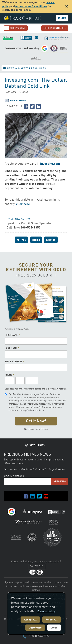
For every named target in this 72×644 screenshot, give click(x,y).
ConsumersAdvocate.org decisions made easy (57, 38)
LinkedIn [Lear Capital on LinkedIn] (33, 496)
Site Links (37, 446)
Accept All (30, 620)
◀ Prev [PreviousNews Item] (21, 240)
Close (54, 628)
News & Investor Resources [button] (26, 68)
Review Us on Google (45, 48)
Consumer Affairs (14, 48)
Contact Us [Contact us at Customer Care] (37, 567)
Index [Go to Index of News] (36, 240)
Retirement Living (32, 48)
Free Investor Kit (55, 28)
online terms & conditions (31, 6)
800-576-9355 (18, 28)
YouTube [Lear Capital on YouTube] (46, 496)
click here (23, 204)
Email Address (14, 362)
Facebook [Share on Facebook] (26, 107)
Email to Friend (18, 101)
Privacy (44, 429)
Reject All (52, 620)
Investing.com (50, 164)
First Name (12, 335)
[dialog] (36, 614)
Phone (9, 375)
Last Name (12, 348)
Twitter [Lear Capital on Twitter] (39, 496)
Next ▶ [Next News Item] (51, 240)
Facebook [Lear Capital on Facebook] (26, 496)
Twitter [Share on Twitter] (32, 107)
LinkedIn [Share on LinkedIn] (38, 107)
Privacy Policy (46, 611)
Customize (35, 628)
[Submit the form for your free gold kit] (36, 421)
